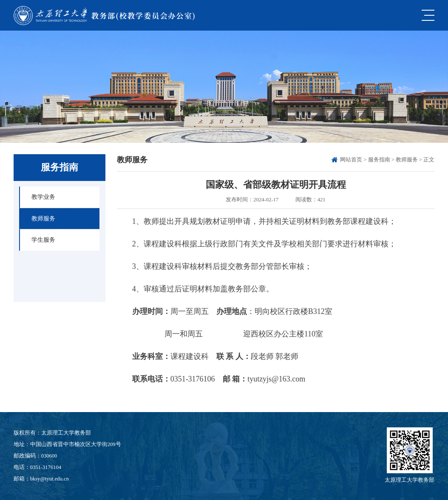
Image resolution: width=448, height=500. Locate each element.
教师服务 (407, 160)
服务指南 (379, 160)
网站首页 (351, 160)
